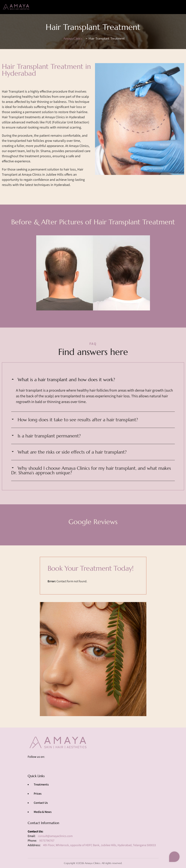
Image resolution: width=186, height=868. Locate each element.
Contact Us (41, 803)
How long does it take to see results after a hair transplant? (78, 420)
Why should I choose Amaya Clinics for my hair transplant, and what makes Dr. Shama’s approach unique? (91, 470)
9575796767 (47, 841)
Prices (38, 794)
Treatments (41, 785)
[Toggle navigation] (178, 7)
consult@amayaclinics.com (55, 836)
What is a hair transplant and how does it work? (66, 380)
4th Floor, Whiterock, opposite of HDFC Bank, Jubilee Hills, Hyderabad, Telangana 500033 (99, 845)
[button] (93, 380)
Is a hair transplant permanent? (49, 436)
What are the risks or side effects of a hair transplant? (72, 452)
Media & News (43, 812)
